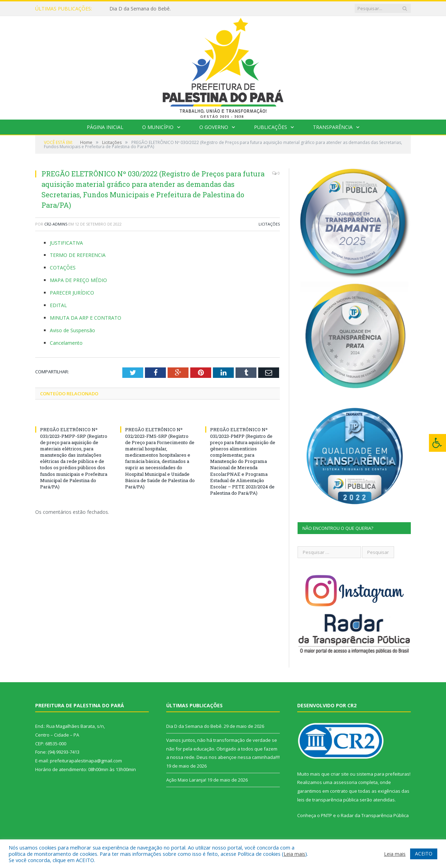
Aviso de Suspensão (72, 330)
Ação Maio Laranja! (186, 780)
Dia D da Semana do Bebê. (140, 9)
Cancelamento (66, 343)
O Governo (214, 127)
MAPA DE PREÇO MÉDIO (78, 280)
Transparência (333, 127)
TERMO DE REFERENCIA (78, 255)
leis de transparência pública (328, 800)
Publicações (271, 127)
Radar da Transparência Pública (375, 815)
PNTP (326, 815)
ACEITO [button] (424, 854)
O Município (158, 127)
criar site (340, 774)
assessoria (345, 782)
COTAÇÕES (63, 268)
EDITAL (58, 305)
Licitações (269, 224)
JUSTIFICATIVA (66, 243)
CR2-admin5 (56, 224)
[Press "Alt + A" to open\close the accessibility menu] (437, 443)
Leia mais (294, 854)
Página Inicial (105, 127)
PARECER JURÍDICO (72, 293)
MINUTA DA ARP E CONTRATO (86, 318)
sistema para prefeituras (383, 774)
